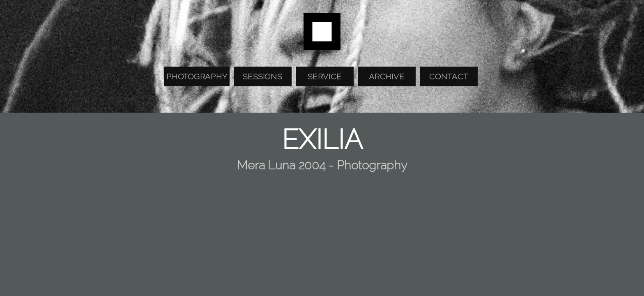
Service (324, 76)
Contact (448, 76)
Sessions (262, 76)
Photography (197, 76)
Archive (386, 76)
